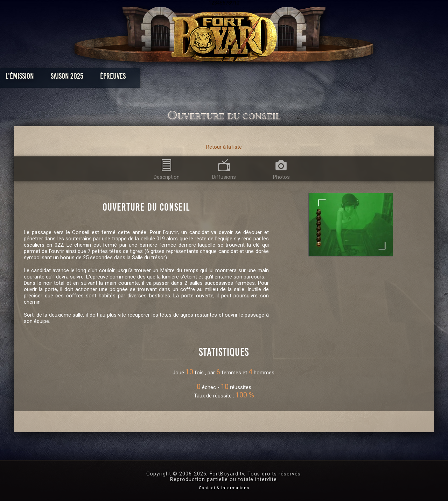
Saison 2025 (115, 78)
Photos (200, 78)
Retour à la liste (224, 147)
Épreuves (160, 78)
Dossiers (273, 78)
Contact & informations (224, 488)
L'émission (67, 78)
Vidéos (235, 78)
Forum (310, 78)
